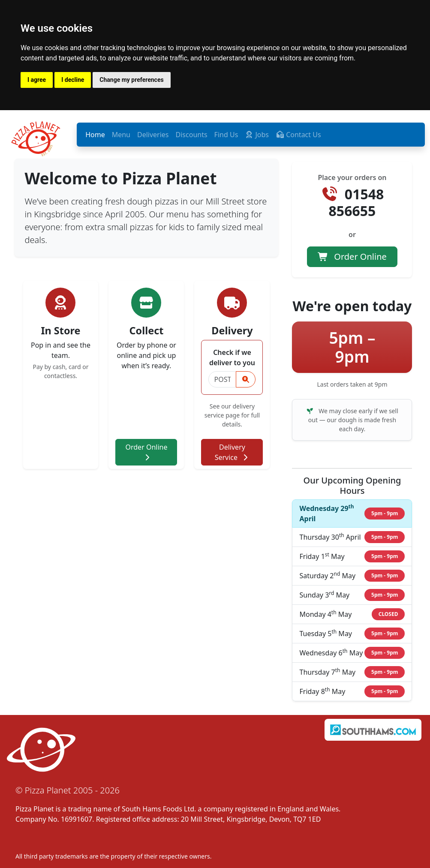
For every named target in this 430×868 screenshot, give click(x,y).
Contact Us (298, 135)
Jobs (257, 135)
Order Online (146, 452)
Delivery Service (232, 452)
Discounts (192, 135)
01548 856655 (352, 202)
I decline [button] (73, 80)
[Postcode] (222, 379)
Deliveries (153, 135)
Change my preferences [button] (131, 80)
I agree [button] (37, 80)
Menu (121, 135)
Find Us (226, 135)
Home (95, 135)
